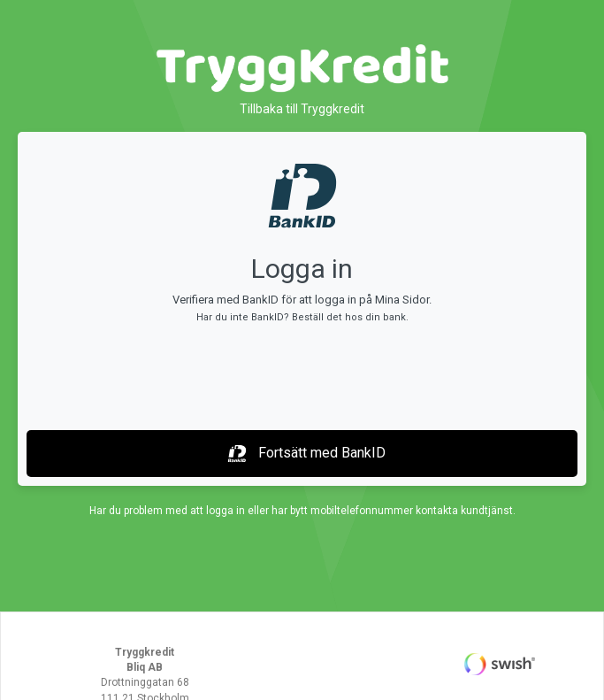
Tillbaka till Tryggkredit (302, 109)
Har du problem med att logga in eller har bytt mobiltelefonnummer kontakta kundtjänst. (302, 511)
